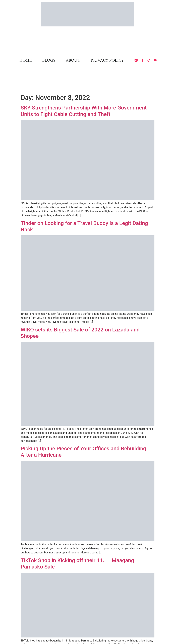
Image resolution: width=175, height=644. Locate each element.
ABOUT (73, 60)
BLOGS (49, 60)
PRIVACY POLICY (107, 60)
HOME (26, 60)
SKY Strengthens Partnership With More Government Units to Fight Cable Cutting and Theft (84, 111)
